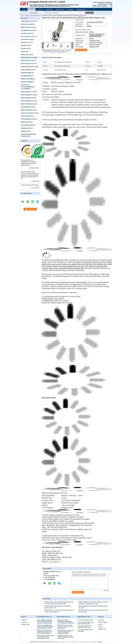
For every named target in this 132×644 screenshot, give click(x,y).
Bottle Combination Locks (28, 104)
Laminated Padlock (26, 116)
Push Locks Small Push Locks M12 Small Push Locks (86, 623)
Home (24, 9)
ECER (100, 642)
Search (90, 13)
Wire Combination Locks (28, 101)
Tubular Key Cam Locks (28, 21)
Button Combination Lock (28, 110)
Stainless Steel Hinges (27, 79)
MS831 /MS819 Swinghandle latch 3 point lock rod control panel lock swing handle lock (45, 622)
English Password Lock (28, 98)
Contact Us (70, 9)
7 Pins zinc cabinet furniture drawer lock (85, 630)
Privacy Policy (34, 642)
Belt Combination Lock (27, 107)
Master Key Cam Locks (27, 27)
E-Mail (100, 625)
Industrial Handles (26, 73)
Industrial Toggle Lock (27, 70)
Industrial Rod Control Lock (29, 67)
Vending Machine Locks (28, 30)
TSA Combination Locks (28, 119)
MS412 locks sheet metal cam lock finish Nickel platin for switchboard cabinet (65, 632)
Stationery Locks (26, 128)
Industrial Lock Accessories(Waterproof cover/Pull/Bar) (28, 87)
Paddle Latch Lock (26, 55)
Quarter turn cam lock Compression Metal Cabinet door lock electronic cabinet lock (66, 622)
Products (32, 9)
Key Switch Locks (26, 33)
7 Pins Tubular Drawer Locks (85, 620)
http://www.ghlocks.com (55, 562)
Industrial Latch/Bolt (27, 82)
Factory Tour (49, 9)
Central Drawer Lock (27, 39)
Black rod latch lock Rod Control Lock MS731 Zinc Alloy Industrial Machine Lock (45, 637)
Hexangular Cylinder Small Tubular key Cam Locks (85, 627)
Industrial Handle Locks (28, 64)
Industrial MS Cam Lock (36, 16)
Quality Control (60, 9)
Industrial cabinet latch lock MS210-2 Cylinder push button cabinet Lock (66, 637)
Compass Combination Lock (29, 113)
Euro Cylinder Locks (27, 125)
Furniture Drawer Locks (28, 36)
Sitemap (101, 627)
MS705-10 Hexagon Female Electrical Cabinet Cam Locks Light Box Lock (65, 627)
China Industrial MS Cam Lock (46, 642)
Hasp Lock (24, 52)
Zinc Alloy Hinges (26, 76)
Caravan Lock (25, 48)
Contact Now (82, 50)
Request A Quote (103, 4)
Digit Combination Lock (28, 92)
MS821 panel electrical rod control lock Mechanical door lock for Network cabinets (45, 632)
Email (111, 4)
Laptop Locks (25, 131)
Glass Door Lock (26, 42)
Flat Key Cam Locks (27, 24)
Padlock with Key (26, 122)
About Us (40, 9)
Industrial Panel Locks (27, 61)
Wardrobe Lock (25, 45)
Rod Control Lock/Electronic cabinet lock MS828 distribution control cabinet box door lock (45, 627)
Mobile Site (102, 629)
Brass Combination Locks (28, 95)
